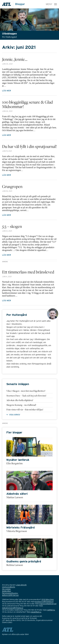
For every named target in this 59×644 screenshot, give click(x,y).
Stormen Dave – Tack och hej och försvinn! (26, 396)
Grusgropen (12, 186)
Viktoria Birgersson (17, 531)
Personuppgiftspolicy (10, 593)
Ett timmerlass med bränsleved (28, 272)
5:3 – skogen (12, 226)
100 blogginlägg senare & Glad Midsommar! (27, 104)
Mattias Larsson (15, 497)
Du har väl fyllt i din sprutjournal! (29, 146)
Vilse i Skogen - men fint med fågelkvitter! (26, 391)
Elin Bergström (14, 463)
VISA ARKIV (15, 415)
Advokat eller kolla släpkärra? (20, 400)
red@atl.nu (51, 610)
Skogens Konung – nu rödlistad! (21, 405)
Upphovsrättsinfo (9, 587)
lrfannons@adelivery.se (48, 604)
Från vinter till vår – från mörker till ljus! (25, 410)
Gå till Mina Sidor (48, 599)
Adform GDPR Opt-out (10, 595)
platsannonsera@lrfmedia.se (13, 608)
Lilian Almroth (21, 585)
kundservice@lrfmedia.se (44, 602)
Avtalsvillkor (7, 591)
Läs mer (7, 91)
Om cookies (6, 589)
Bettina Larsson (15, 565)
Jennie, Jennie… (15, 59)
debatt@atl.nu (36, 612)
